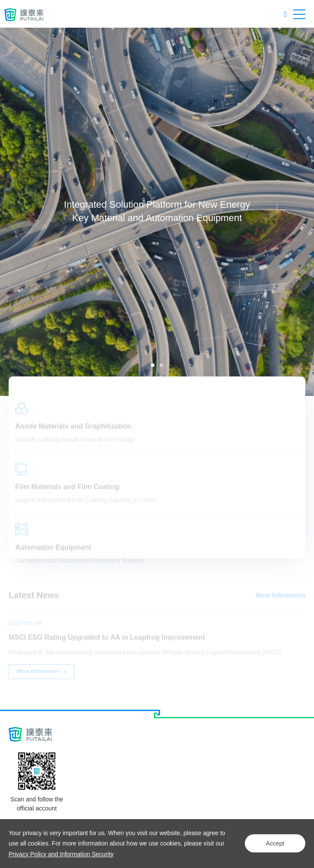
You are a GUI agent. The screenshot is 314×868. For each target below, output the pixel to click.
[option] (157, 212)
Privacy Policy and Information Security (61, 854)
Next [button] (310, 212)
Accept (275, 843)
